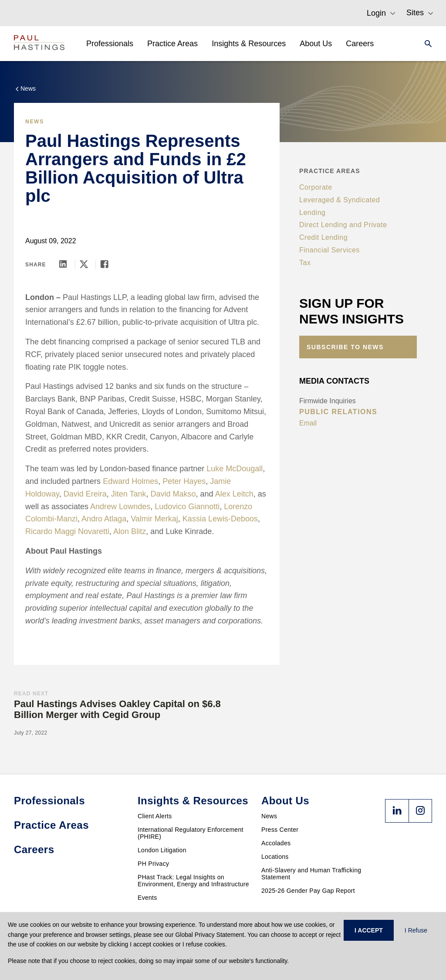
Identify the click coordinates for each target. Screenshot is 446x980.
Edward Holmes (130, 481)
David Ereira (85, 494)
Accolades (276, 843)
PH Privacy (153, 864)
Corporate (316, 187)
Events (147, 898)
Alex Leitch (234, 494)
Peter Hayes (184, 481)
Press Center (280, 830)
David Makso (173, 494)
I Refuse (416, 930)
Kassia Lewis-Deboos (220, 519)
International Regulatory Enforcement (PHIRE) (191, 833)
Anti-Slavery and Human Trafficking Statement (311, 874)
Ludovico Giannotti (187, 507)
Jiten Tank (129, 494)
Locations (275, 857)
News (269, 816)
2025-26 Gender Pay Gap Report (308, 891)
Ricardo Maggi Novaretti (67, 531)
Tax (305, 263)
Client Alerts (155, 816)
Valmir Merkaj (154, 519)
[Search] (426, 44)
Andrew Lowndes (120, 507)
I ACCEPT (369, 930)
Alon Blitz (130, 531)
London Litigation (162, 850)
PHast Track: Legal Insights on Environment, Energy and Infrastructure (193, 881)
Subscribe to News (345, 347)
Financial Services (329, 250)
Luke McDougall (235, 469)
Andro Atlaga (104, 519)
